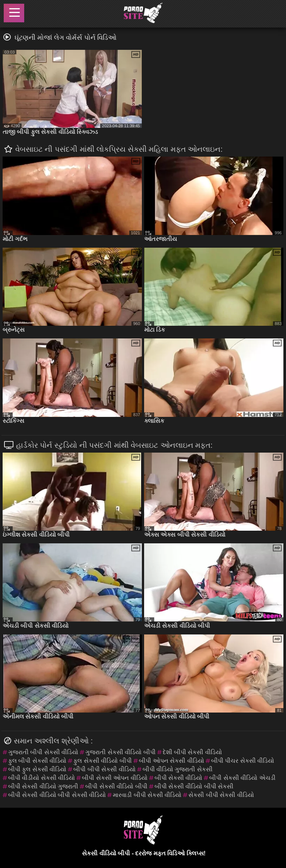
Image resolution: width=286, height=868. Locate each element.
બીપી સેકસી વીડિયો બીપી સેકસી (194, 786)
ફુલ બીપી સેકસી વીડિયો (37, 761)
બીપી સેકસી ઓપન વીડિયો (115, 778)
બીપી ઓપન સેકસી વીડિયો (171, 761)
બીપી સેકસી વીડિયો (179, 778)
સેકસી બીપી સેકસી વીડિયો (221, 795)
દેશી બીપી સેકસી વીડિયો (192, 752)
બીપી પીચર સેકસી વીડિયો (243, 761)
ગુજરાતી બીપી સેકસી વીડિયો (43, 752)
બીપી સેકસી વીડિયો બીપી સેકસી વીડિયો (57, 795)
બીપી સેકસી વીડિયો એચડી (242, 778)
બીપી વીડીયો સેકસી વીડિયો (42, 778)
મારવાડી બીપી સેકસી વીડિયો (147, 795)
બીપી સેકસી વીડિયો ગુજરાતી (43, 786)
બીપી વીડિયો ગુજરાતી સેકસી (178, 769)
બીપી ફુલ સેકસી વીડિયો (37, 769)
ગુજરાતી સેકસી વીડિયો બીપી (120, 752)
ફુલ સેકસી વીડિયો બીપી (102, 761)
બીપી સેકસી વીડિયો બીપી (116, 786)
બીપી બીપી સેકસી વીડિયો (104, 769)
